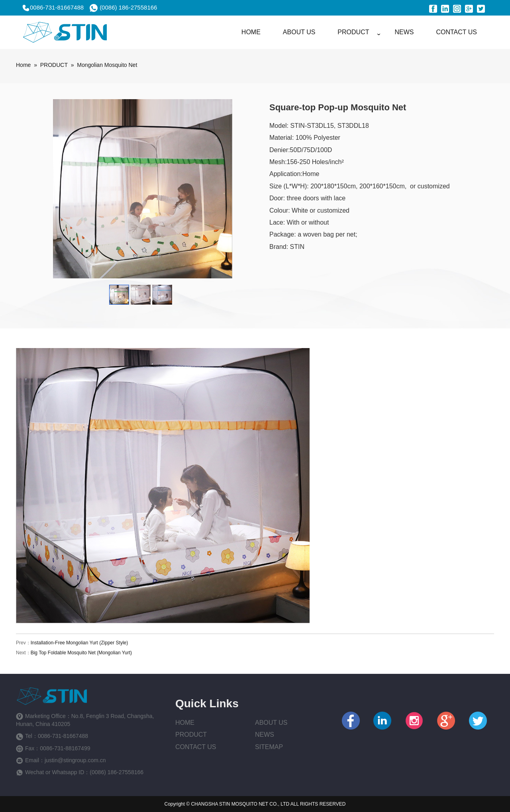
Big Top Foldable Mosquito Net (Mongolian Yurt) (81, 653)
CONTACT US (456, 32)
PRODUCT (353, 32)
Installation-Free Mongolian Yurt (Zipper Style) (79, 643)
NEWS (404, 32)
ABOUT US (299, 32)
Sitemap (269, 747)
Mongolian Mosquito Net (107, 65)
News (265, 735)
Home (23, 65)
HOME (251, 32)
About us (271, 723)
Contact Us (196, 747)
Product (191, 735)
